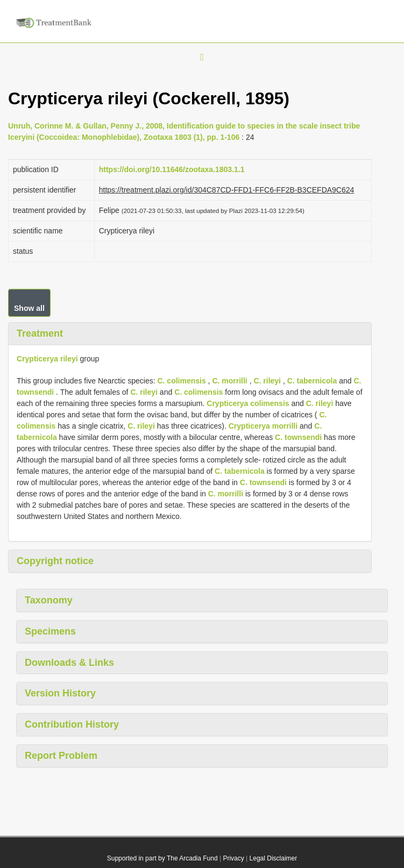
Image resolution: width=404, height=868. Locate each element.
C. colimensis (181, 381)
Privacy (233, 858)
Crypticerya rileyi (47, 359)
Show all (29, 308)
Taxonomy (49, 600)
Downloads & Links (69, 663)
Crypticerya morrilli (263, 426)
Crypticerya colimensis (248, 403)
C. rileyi (267, 381)
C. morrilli (229, 381)
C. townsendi (298, 437)
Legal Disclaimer (274, 858)
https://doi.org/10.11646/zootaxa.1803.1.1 (172, 169)
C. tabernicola (312, 381)
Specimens (50, 631)
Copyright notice (55, 561)
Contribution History (72, 724)
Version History (60, 693)
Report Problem (61, 756)
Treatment (40, 333)
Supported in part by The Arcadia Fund (162, 858)
